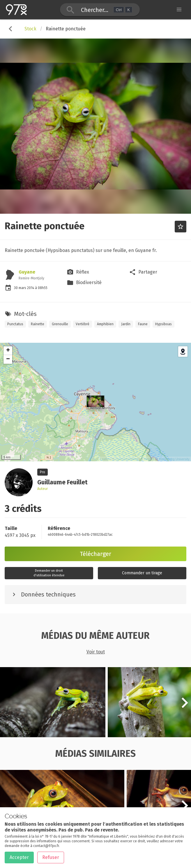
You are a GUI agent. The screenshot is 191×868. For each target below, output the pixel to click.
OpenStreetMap (127, 459)
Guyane (27, 272)
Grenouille (60, 324)
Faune (143, 324)
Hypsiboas (163, 324)
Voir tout (96, 652)
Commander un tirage (142, 573)
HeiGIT (149, 459)
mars (23, 288)
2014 (31, 288)
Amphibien (105, 324)
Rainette (38, 324)
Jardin (126, 324)
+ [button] (8, 351)
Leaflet (105, 459)
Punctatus (15, 324)
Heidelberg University (174, 459)
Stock (30, 29)
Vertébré (83, 324)
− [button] (8, 359)
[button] (185, 706)
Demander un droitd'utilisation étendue (49, 573)
